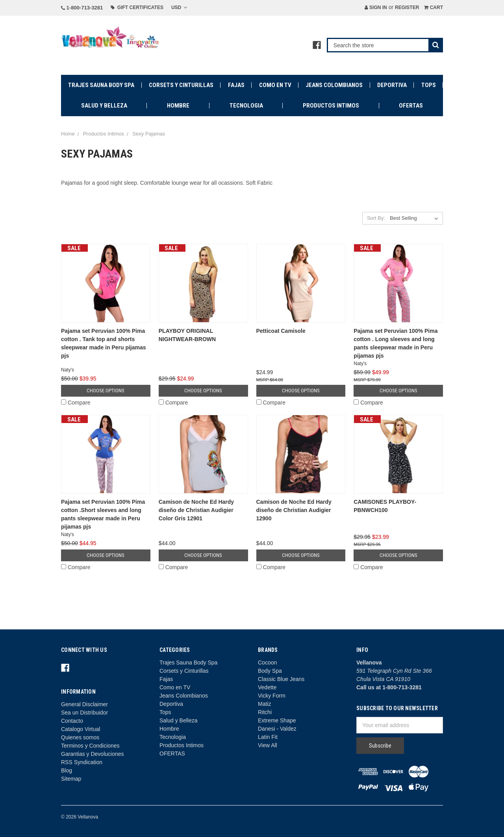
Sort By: (376, 218)
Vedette (267, 687)
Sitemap (71, 779)
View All (268, 745)
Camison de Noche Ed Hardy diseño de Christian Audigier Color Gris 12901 (196, 510)
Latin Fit (268, 737)
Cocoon (267, 663)
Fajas (236, 85)
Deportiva (392, 85)
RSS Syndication (82, 762)
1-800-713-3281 (82, 8)
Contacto (72, 721)
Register (407, 7)
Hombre (178, 106)
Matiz (264, 704)
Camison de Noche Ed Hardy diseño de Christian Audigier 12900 (294, 510)
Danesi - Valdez (277, 729)
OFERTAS (411, 106)
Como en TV (275, 85)
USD (179, 7)
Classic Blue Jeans (281, 679)
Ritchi (265, 712)
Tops (429, 85)
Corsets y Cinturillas (181, 85)
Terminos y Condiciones (90, 746)
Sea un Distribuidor (84, 713)
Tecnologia (246, 106)
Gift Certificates (137, 7)
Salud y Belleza (104, 106)
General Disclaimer (84, 704)
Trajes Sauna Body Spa (101, 85)
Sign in (376, 7)
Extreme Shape (277, 720)
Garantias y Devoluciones (93, 754)
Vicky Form (272, 696)
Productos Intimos (331, 106)
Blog (67, 770)
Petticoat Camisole (281, 331)
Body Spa (270, 671)
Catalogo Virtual (81, 729)
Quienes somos (80, 737)
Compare (76, 403)
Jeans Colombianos (334, 85)
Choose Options (106, 391)
